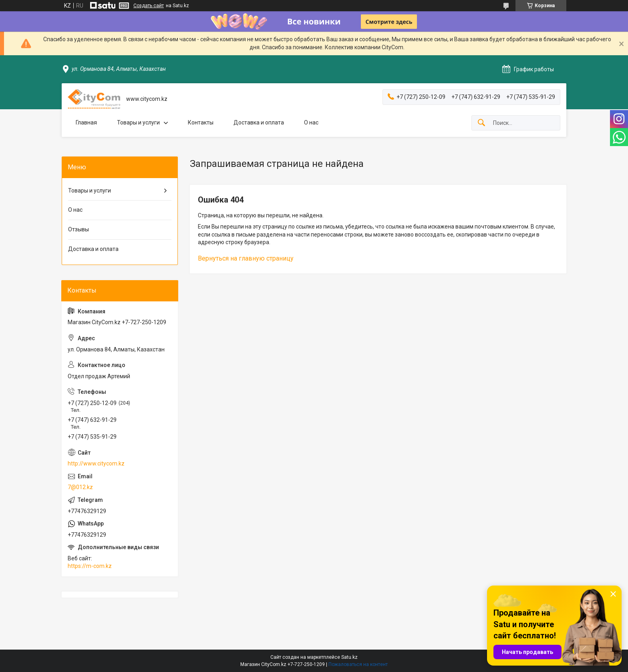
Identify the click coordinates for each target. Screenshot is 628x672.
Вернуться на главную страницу (246, 258)
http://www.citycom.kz (96, 463)
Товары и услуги (138, 122)
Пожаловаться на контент (358, 664)
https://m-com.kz (90, 566)
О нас (311, 122)
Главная (86, 122)
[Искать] (481, 123)
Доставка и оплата (259, 122)
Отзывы (78, 229)
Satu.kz (349, 657)
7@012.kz (80, 487)
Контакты (201, 122)
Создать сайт (149, 6)
